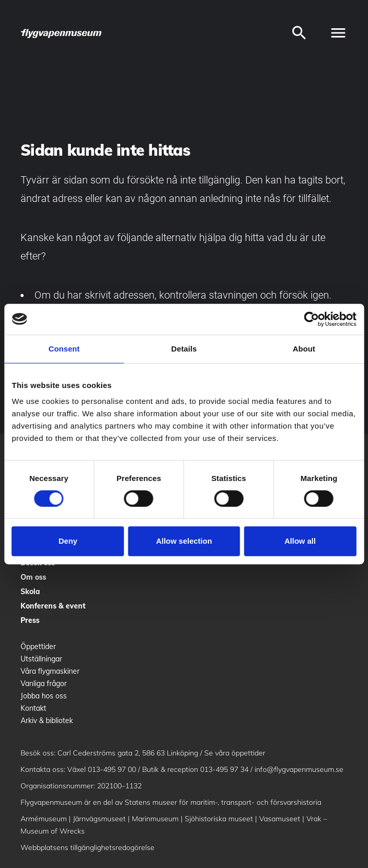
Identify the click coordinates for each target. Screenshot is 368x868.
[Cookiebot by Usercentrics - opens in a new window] (311, 319)
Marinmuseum (155, 819)
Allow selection (184, 541)
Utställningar (41, 659)
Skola (30, 592)
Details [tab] (184, 349)
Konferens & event (53, 606)
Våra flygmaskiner (50, 671)
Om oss (33, 577)
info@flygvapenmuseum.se (299, 769)
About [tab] (304, 349)
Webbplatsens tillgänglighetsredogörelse (88, 847)
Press (30, 620)
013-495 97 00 (112, 769)
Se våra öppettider (235, 753)
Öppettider (38, 647)
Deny (68, 541)
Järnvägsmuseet (99, 819)
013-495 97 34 (224, 769)
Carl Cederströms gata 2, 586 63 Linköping (128, 753)
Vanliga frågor (44, 684)
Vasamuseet (280, 819)
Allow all (300, 541)
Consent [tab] (64, 349)
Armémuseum (44, 819)
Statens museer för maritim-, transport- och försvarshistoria (223, 802)
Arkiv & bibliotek (47, 721)
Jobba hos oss (44, 696)
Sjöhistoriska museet (219, 819)
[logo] (62, 33)
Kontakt (33, 708)
